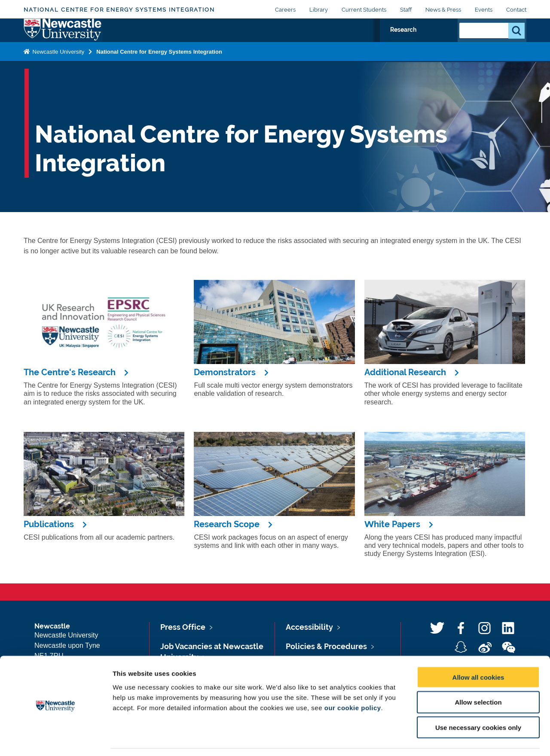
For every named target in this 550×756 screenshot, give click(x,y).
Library (319, 10)
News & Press (443, 10)
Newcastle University (58, 70)
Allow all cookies (478, 651)
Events (484, 10)
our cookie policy (353, 681)
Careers (285, 10)
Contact (516, 10)
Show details (451, 739)
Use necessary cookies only (478, 701)
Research (428, 42)
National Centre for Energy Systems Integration (119, 10)
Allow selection (478, 676)
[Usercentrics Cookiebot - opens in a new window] (56, 739)
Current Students (364, 10)
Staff (406, 10)
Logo (63, 40)
